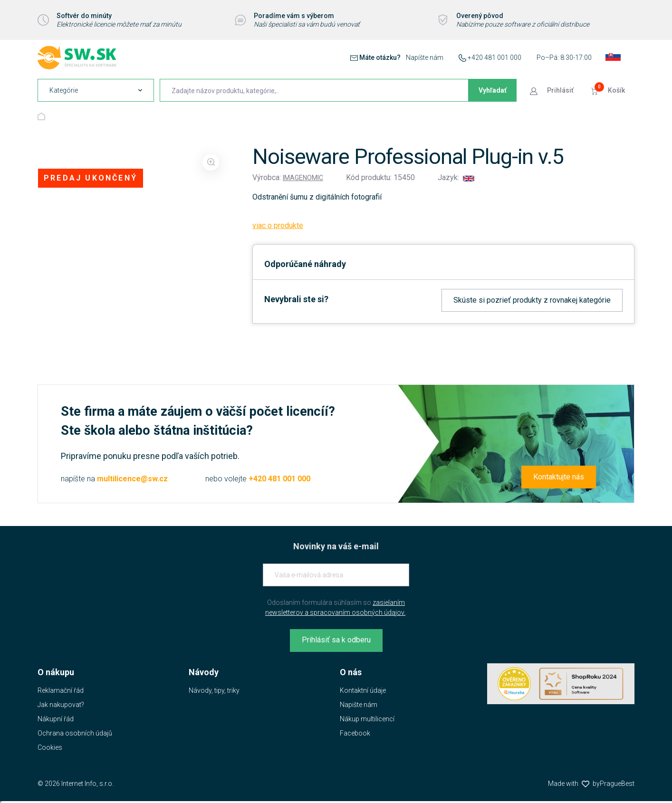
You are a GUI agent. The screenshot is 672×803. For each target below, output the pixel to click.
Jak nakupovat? (61, 705)
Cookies (50, 747)
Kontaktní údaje (363, 690)
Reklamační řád (61, 690)
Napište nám (359, 705)
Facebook (355, 733)
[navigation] (96, 90)
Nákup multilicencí (367, 719)
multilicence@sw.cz (132, 479)
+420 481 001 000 (494, 57)
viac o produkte (278, 225)
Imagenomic (303, 178)
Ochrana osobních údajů (75, 733)
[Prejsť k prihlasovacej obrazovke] (553, 90)
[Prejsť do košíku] (609, 90)
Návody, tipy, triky (214, 690)
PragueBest (617, 784)
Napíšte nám (425, 57)
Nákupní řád (56, 719)
